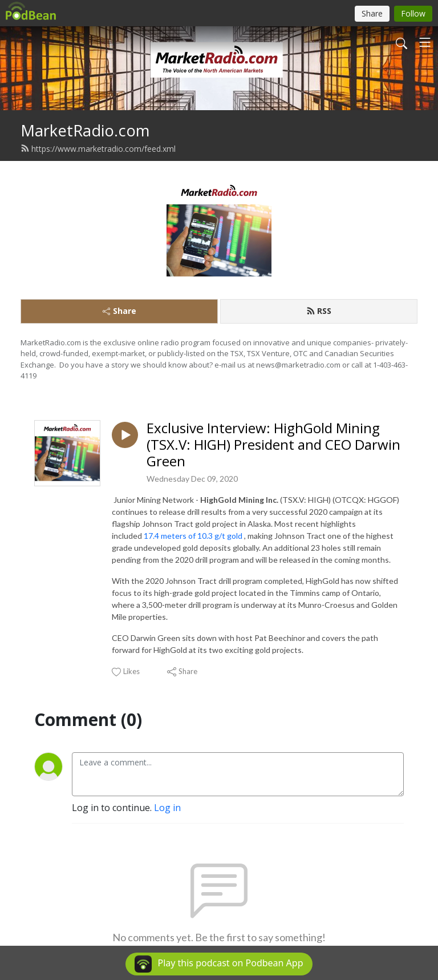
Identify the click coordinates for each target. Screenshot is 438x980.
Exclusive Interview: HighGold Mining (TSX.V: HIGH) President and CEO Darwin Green (273, 445)
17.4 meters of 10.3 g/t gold (194, 536)
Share (119, 311)
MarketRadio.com (85, 130)
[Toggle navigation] (425, 42)
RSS (319, 311)
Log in (167, 808)
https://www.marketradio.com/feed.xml (98, 149)
